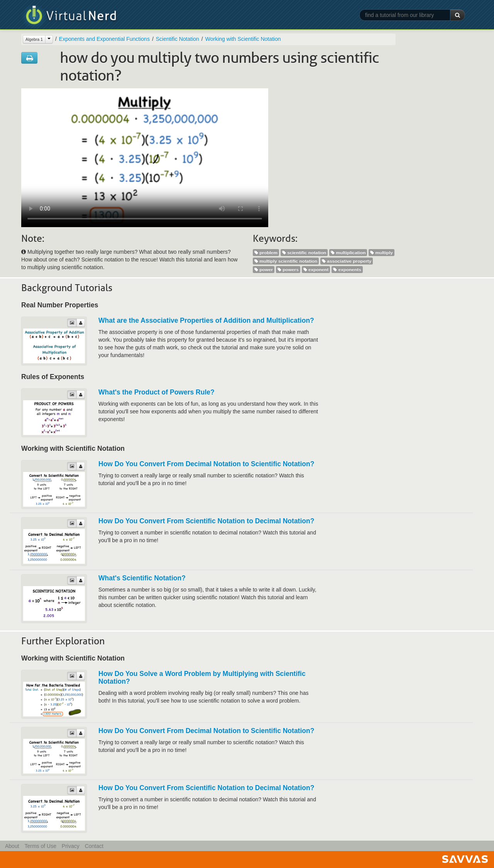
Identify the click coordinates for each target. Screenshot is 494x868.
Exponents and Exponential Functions (104, 39)
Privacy (71, 846)
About (12, 846)
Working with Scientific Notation (243, 39)
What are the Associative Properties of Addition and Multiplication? (206, 320)
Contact (94, 846)
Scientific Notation (178, 39)
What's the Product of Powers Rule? (156, 392)
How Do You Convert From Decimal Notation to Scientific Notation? (206, 464)
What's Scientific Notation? (142, 578)
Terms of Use (40, 846)
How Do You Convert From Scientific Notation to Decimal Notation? (206, 521)
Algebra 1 (34, 39)
